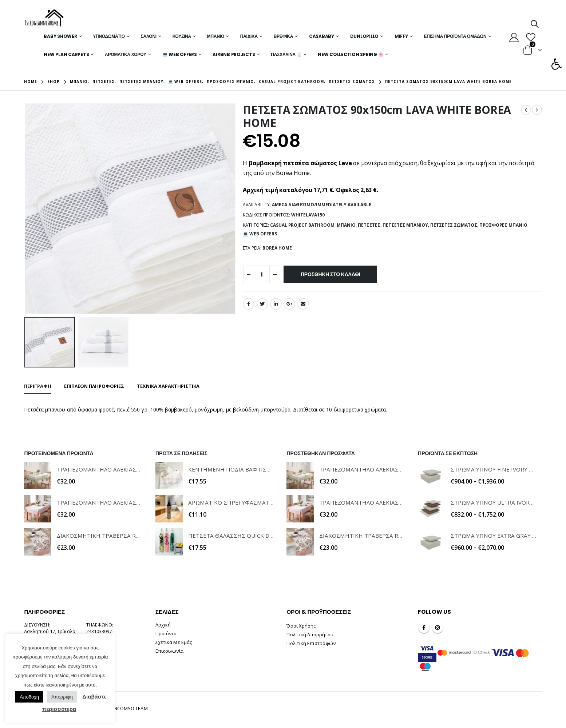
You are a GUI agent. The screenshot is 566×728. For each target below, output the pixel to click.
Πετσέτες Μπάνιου (405, 225)
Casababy (322, 36)
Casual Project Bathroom (302, 225)
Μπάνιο (216, 36)
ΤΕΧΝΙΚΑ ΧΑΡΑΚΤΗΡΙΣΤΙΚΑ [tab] (168, 386)
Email (303, 304)
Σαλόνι (149, 36)
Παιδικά (249, 36)
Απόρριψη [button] (62, 697)
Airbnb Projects (234, 54)
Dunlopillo (365, 36)
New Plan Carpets (66, 54)
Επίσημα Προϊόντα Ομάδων (455, 36)
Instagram (438, 628)
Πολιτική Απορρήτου (310, 634)
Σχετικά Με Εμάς (174, 642)
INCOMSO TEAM (130, 708)
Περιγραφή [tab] (38, 386)
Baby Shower (60, 36)
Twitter (262, 304)
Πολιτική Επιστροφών (311, 643)
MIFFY (401, 36)
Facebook (249, 304)
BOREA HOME (277, 248)
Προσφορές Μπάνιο (503, 225)
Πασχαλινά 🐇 (286, 54)
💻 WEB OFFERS (180, 54)
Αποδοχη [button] (29, 697)
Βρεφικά (283, 36)
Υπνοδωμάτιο (109, 36)
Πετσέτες (369, 225)
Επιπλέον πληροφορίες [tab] (94, 386)
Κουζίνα (182, 36)
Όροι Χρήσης (301, 626)
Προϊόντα (166, 633)
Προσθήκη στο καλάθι (331, 274)
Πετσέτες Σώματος (454, 225)
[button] (557, 64)
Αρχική (163, 625)
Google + (289, 304)
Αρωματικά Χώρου (126, 54)
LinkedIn (276, 304)
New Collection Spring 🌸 (351, 54)
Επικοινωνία (169, 651)
